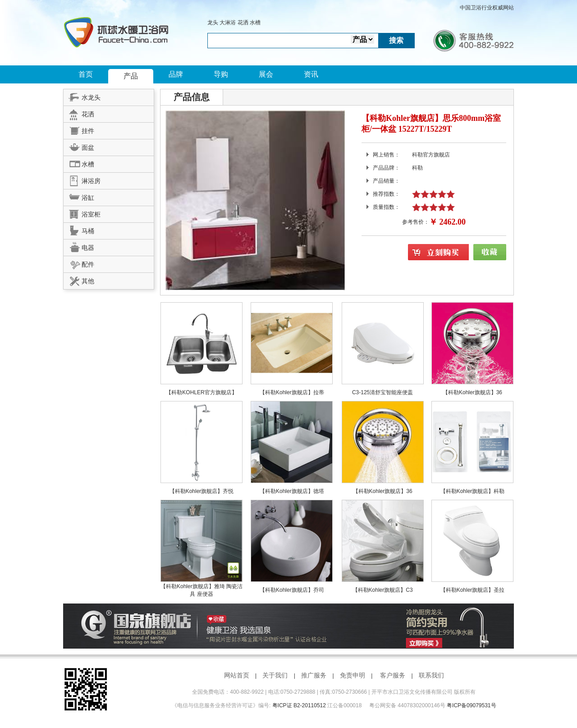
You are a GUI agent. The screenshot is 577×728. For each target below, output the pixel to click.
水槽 (255, 23)
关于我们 (275, 675)
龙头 (213, 23)
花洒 (243, 23)
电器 (79, 246)
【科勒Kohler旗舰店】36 (472, 392)
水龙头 (82, 96)
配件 (79, 263)
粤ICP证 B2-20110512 (299, 705)
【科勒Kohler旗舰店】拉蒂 (292, 392)
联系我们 (431, 675)
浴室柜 (82, 213)
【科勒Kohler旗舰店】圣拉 (473, 590)
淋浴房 (82, 180)
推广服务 (314, 675)
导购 (221, 74)
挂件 (79, 129)
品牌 (176, 74)
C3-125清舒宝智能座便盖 (382, 392)
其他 (79, 280)
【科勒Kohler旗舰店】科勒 (473, 491)
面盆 (79, 146)
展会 (266, 74)
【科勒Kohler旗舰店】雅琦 (193, 586)
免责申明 (353, 675)
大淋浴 (228, 23)
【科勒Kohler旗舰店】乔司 (292, 590)
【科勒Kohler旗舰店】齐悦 (202, 491)
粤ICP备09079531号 (471, 705)
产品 (131, 76)
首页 (86, 74)
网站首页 (237, 675)
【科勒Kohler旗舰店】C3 (383, 590)
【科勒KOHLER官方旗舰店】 (201, 392)
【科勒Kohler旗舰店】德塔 (292, 491)
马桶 (79, 230)
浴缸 (79, 196)
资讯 (311, 74)
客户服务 (393, 675)
